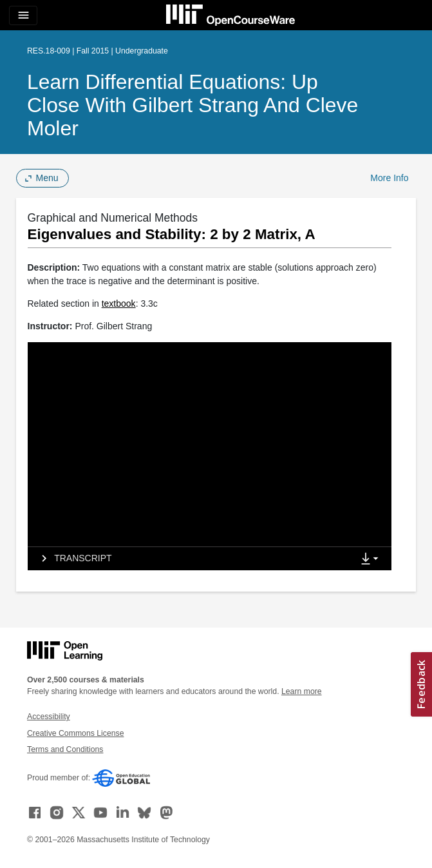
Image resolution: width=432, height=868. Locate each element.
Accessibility (49, 717)
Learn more (302, 691)
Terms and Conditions (65, 749)
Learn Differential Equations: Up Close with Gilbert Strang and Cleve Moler (193, 105)
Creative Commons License (75, 733)
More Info (389, 178)
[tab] (190, 559)
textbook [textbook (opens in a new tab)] (119, 304)
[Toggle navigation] (23, 15)
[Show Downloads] (372, 559)
